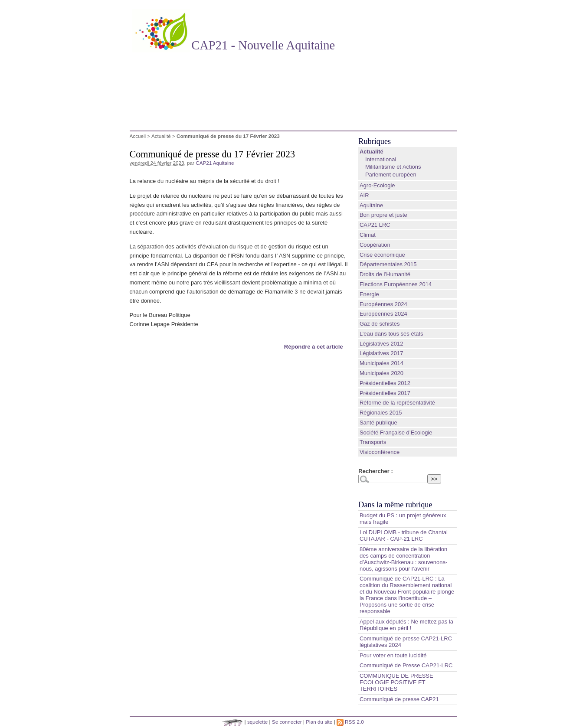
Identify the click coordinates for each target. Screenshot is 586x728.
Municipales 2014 (381, 363)
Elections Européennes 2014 (396, 284)
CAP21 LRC (375, 225)
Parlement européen (391, 175)
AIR (364, 195)
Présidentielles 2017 (385, 393)
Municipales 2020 (381, 373)
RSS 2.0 (350, 722)
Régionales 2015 (381, 413)
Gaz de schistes (380, 324)
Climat (368, 235)
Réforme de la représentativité (397, 403)
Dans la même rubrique (395, 505)
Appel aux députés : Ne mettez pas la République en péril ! (406, 625)
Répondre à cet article (314, 347)
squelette (257, 722)
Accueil (138, 136)
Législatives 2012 (381, 344)
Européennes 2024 (383, 304)
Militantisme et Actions (393, 167)
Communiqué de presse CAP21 (399, 699)
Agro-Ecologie (377, 185)
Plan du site (319, 722)
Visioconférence (380, 452)
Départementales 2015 (388, 264)
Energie (369, 294)
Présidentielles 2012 (385, 383)
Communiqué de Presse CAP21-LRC (406, 665)
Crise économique (382, 255)
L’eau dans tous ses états (391, 334)
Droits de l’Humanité (385, 274)
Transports (373, 442)
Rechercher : (375, 471)
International (381, 159)
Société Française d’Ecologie (396, 433)
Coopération (375, 245)
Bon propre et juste (383, 215)
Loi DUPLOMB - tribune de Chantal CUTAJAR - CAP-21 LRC (404, 535)
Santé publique (378, 423)
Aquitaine (371, 205)
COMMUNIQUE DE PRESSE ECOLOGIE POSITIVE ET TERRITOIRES (396, 682)
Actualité (161, 136)
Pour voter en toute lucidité (393, 655)
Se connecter (287, 722)
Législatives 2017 (381, 353)
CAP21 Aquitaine (215, 163)
